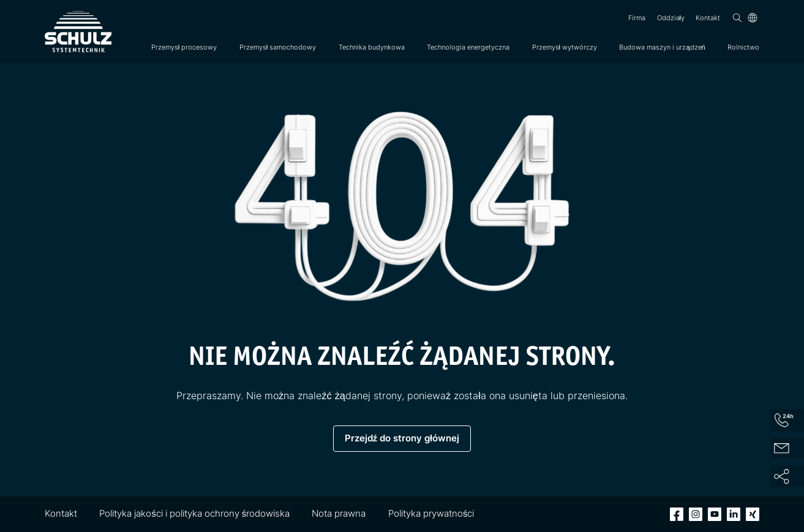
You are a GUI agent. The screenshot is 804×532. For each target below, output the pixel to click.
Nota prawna (339, 514)
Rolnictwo (743, 47)
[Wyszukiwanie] (737, 18)
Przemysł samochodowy (278, 47)
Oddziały (671, 18)
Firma (637, 18)
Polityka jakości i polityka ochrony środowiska (194, 514)
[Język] (753, 18)
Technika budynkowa (372, 47)
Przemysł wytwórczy (565, 47)
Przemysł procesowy (184, 47)
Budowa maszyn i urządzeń (662, 47)
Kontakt (708, 18)
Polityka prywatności (431, 514)
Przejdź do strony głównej (402, 438)
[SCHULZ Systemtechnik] (78, 32)
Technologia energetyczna (468, 47)
